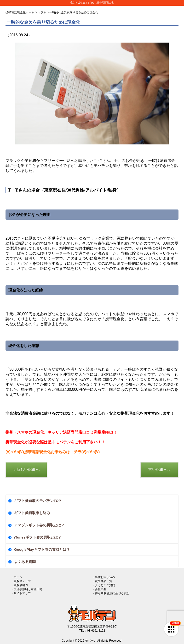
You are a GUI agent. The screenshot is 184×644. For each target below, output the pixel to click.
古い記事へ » (159, 470)
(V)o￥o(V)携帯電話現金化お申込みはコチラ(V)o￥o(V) (53, 452)
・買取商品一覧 (102, 581)
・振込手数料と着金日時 (27, 589)
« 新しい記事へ (26, 470)
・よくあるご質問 (103, 585)
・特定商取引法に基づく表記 (111, 593)
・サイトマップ (21, 593)
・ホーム (17, 577)
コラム (42, 12)
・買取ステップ (21, 581)
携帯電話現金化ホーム (20, 12)
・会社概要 (99, 589)
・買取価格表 (19, 585)
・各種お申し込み (103, 577)
